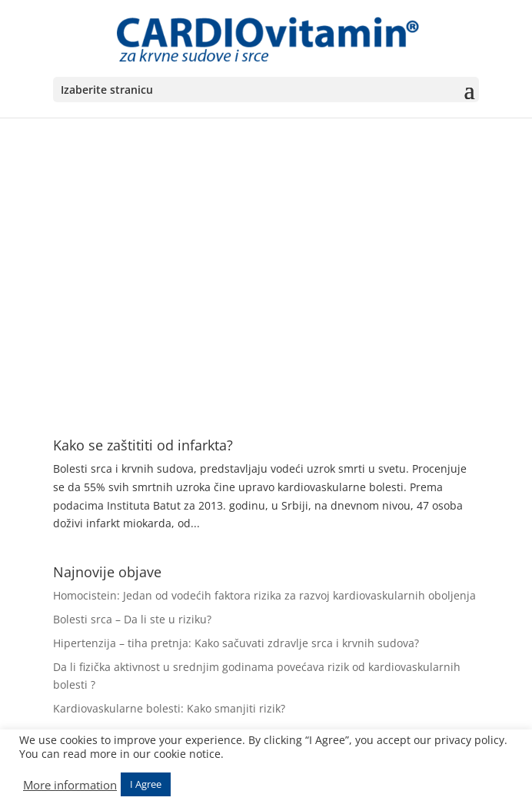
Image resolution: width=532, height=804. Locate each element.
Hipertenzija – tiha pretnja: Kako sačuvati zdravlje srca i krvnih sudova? (236, 643)
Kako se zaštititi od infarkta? (143, 445)
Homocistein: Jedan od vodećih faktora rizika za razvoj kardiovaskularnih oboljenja (264, 595)
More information (70, 785)
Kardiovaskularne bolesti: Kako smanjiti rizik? (169, 708)
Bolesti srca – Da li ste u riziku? (132, 619)
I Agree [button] (146, 784)
